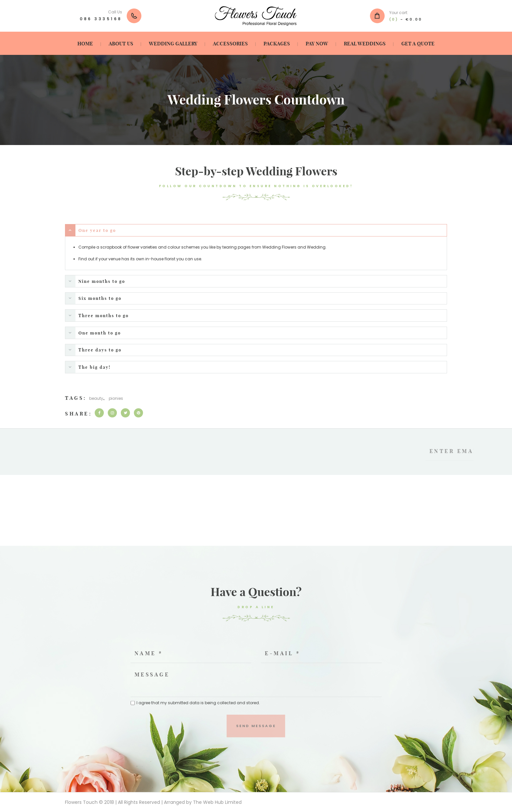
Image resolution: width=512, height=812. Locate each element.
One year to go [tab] (91, 230)
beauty (96, 398)
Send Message (256, 726)
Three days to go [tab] (93, 350)
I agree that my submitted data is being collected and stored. (198, 703)
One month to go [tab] (93, 333)
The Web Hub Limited (217, 802)
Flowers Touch (81, 802)
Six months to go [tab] (93, 298)
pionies (116, 398)
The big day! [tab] (88, 367)
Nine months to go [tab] (95, 281)
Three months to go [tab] (97, 315)
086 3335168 (101, 19)
